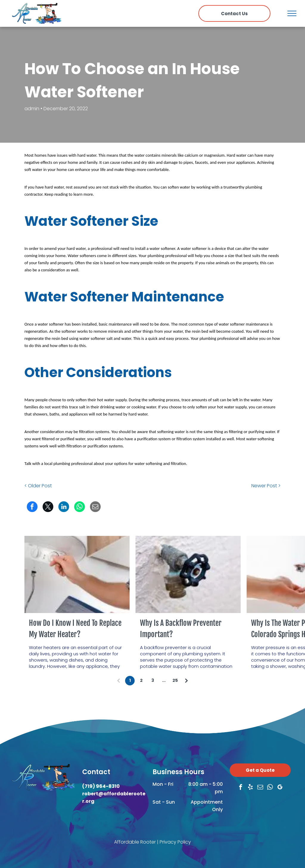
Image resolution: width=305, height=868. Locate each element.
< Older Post (38, 486)
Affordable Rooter (135, 842)
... (164, 680)
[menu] (292, 13)
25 (175, 680)
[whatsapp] (270, 788)
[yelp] (250, 788)
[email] (260, 788)
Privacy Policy (175, 842)
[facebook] (241, 788)
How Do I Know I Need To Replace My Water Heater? (75, 629)
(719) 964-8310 (101, 786)
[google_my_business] (280, 788)
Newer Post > (266, 486)
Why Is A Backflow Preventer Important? (181, 629)
